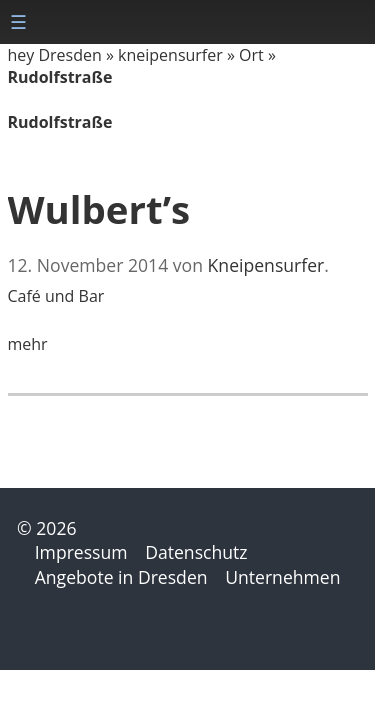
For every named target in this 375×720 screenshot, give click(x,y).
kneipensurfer (170, 55)
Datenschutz (196, 552)
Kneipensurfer (266, 265)
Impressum (81, 552)
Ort (251, 55)
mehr (28, 344)
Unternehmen (282, 577)
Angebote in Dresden (121, 577)
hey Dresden (55, 55)
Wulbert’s (99, 209)
